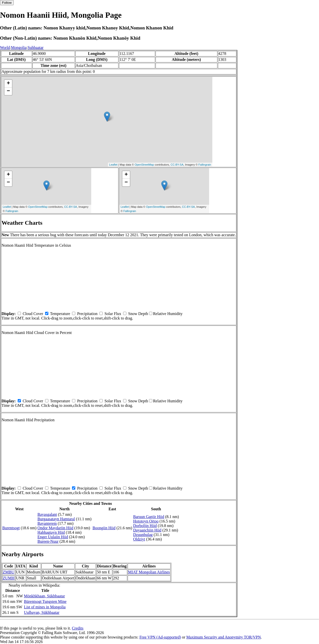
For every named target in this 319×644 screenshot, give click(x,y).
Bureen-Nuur (48, 541)
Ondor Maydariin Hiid (55, 528)
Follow (7, 3)
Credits (78, 628)
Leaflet (113, 165)
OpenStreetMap (144, 165)
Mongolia (19, 48)
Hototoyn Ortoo (146, 521)
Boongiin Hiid (104, 528)
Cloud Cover (33, 314)
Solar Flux (113, 314)
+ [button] (8, 84)
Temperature (60, 314)
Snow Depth (138, 314)
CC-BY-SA (177, 165)
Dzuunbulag (143, 535)
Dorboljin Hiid (145, 526)
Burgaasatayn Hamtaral (56, 519)
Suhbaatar (36, 48)
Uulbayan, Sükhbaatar (42, 612)
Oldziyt (139, 539)
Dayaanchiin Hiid (147, 530)
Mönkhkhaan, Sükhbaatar (44, 596)
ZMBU (8, 572)
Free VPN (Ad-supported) (160, 637)
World (5, 48)
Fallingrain (205, 165)
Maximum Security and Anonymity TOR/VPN (224, 637)
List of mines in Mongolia (45, 607)
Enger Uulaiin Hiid (53, 537)
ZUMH (9, 578)
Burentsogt (11, 528)
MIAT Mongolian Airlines (149, 572)
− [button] (8, 91)
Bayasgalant (47, 514)
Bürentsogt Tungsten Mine (45, 601)
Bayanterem (47, 523)
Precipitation (87, 314)
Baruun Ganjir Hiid (149, 517)
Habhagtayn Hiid (51, 532)
